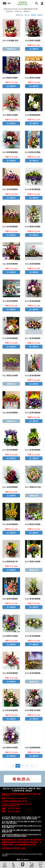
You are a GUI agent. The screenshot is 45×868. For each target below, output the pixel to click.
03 (23, 766)
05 (32, 766)
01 (13, 766)
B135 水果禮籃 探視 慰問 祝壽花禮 (16, 40)
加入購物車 (34, 49)
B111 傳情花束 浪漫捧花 (35, 487)
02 (18, 766)
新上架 (27, 15)
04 (27, 766)
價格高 (34, 15)
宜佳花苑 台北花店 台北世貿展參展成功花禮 (21, 9)
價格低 (40, 15)
